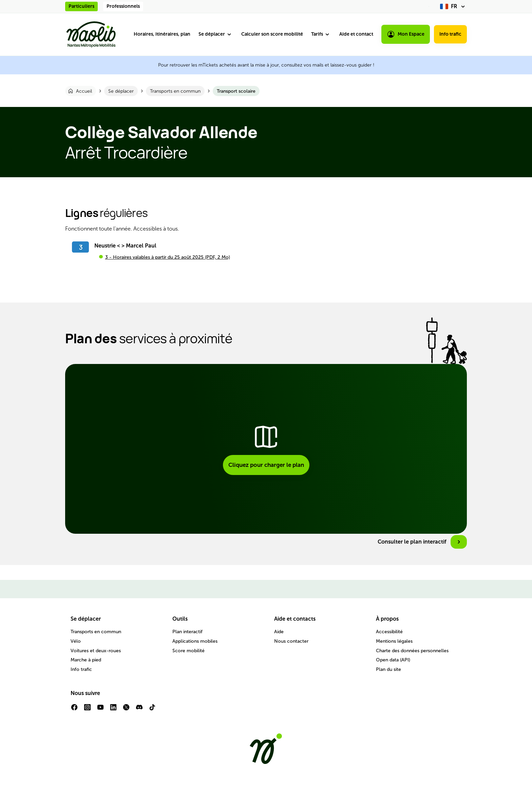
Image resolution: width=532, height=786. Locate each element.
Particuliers (81, 6)
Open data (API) (393, 660)
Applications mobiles (195, 641)
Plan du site (388, 669)
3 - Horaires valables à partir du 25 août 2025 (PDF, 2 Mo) (168, 257)
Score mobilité (188, 651)
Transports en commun (96, 632)
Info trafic (450, 34)
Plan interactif (187, 632)
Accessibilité (389, 632)
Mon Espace (406, 34)
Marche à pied (86, 660)
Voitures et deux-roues (96, 651)
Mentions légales (394, 641)
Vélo (76, 641)
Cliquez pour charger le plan (266, 465)
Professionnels (123, 6)
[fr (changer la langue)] (453, 6)
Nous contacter (291, 641)
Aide (279, 632)
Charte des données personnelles (412, 651)
